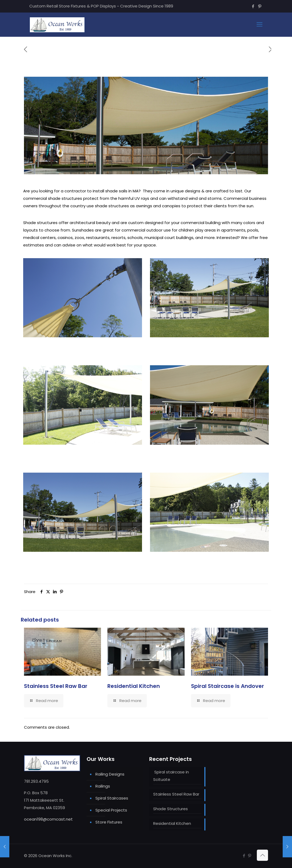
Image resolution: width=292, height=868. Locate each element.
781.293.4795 (36, 781)
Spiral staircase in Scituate (171, 776)
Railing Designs (110, 774)
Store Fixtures (109, 822)
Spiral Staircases (112, 798)
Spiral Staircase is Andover (228, 686)
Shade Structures (171, 809)
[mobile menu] (259, 25)
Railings (103, 786)
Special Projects (111, 810)
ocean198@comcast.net (48, 819)
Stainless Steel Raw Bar (56, 686)
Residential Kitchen (134, 686)
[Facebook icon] (253, 6)
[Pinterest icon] (260, 6)
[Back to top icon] (262, 855)
